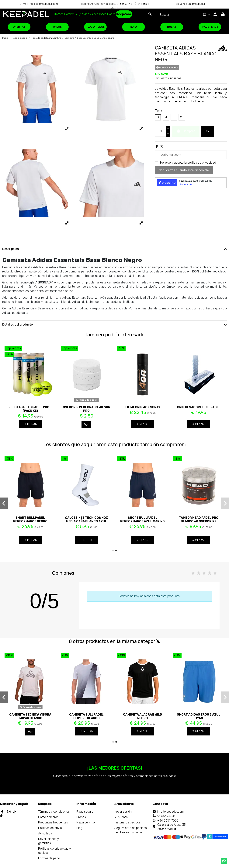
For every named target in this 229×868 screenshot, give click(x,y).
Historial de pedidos (127, 822)
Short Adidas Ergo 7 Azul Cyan (199, 716)
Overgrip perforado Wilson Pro (87, 409)
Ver (86, 425)
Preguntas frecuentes (53, 822)
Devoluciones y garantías (49, 841)
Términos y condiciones (54, 812)
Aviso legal (45, 833)
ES (207, 15)
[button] (113, 551)
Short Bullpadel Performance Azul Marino (142, 520)
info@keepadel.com (170, 812)
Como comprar (48, 817)
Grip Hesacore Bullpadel (199, 407)
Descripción (114, 249)
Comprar (30, 424)
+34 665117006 (168, 821)
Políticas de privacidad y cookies (55, 851)
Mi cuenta (121, 817)
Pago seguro (85, 812)
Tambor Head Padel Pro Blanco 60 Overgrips (199, 520)
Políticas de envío (50, 828)
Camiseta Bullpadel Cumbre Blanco (86, 716)
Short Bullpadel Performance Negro (30, 520)
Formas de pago (49, 858)
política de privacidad (202, 163)
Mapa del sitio (86, 822)
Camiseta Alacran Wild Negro (143, 716)
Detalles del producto (114, 325)
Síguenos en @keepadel (190, 4)
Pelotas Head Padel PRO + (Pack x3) (30, 409)
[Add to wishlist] (208, 131)
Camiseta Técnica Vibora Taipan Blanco (30, 716)
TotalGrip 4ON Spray (143, 407)
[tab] (114, 249)
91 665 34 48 (166, 816)
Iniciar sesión (123, 812)
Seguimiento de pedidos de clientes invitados (131, 830)
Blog (79, 828)
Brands (81, 817)
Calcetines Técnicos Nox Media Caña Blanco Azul (87, 520)
